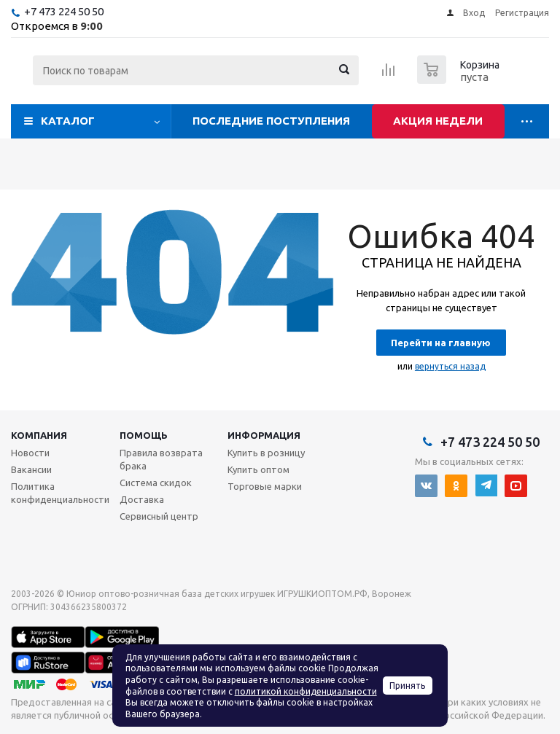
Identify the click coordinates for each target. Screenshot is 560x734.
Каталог (68, 121)
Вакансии (31, 469)
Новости (30, 453)
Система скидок (156, 483)
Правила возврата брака (161, 459)
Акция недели (438, 121)
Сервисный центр (159, 516)
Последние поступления (271, 121)
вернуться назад (450, 366)
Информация (264, 435)
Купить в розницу (266, 453)
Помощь (144, 435)
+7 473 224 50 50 (64, 11)
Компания (39, 435)
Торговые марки (265, 486)
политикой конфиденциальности (306, 691)
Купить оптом (258, 469)
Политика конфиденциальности (60, 493)
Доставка (142, 499)
